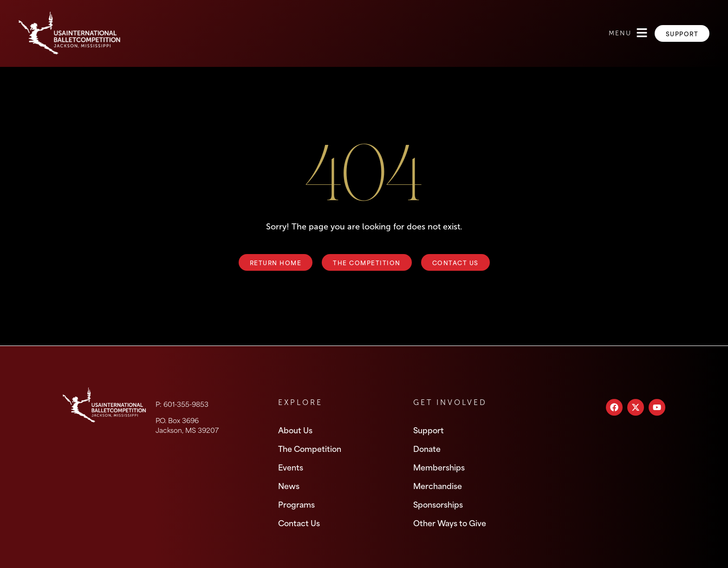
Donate (427, 448)
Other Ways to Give (450, 522)
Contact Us (299, 522)
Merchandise (438, 485)
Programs (296, 504)
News (289, 485)
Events (291, 467)
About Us (295, 430)
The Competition (310, 448)
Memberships (439, 467)
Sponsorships (438, 504)
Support (429, 430)
